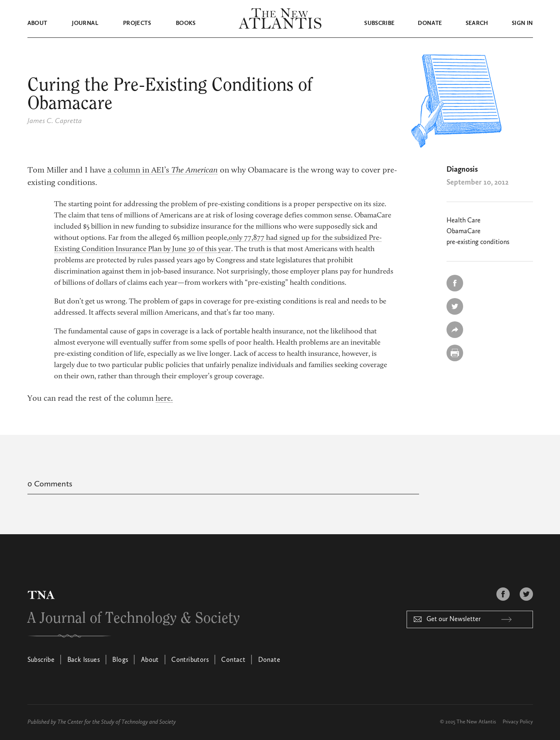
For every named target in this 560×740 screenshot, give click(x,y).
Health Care (464, 221)
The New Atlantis (476, 722)
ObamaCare (464, 232)
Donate (430, 23)
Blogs (120, 660)
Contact (233, 660)
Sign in (522, 23)
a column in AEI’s (163, 170)
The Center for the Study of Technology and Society (117, 722)
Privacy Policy (518, 722)
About (37, 23)
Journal (85, 23)
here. (164, 399)
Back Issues (84, 660)
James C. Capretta (55, 121)
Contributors (190, 660)
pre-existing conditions (478, 242)
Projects (137, 23)
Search (477, 23)
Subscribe (379, 23)
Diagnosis (462, 170)
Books (186, 23)
